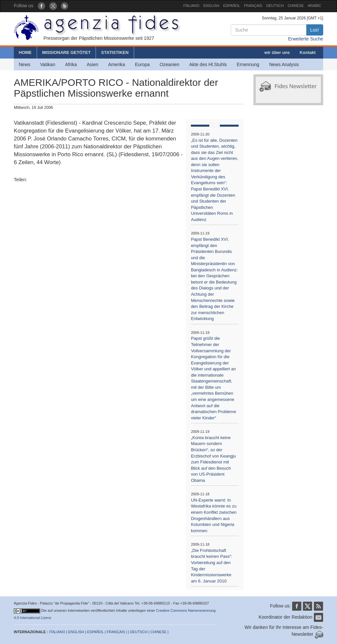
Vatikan (48, 64)
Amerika (117, 64)
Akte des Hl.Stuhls (208, 64)
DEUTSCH (275, 6)
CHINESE (296, 6)
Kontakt (308, 52)
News (25, 64)
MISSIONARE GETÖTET (66, 52)
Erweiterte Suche (306, 39)
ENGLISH (211, 6)
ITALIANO (191, 6)
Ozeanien (169, 64)
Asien (92, 64)
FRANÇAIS (253, 6)
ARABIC (314, 6)
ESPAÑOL (232, 6)
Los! (315, 30)
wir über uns (277, 52)
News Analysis (284, 64)
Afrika (71, 64)
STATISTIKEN (115, 52)
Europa (142, 64)
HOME (25, 52)
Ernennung (248, 64)
